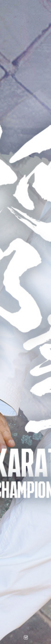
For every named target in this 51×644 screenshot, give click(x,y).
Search (31, 322)
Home (15, 322)
